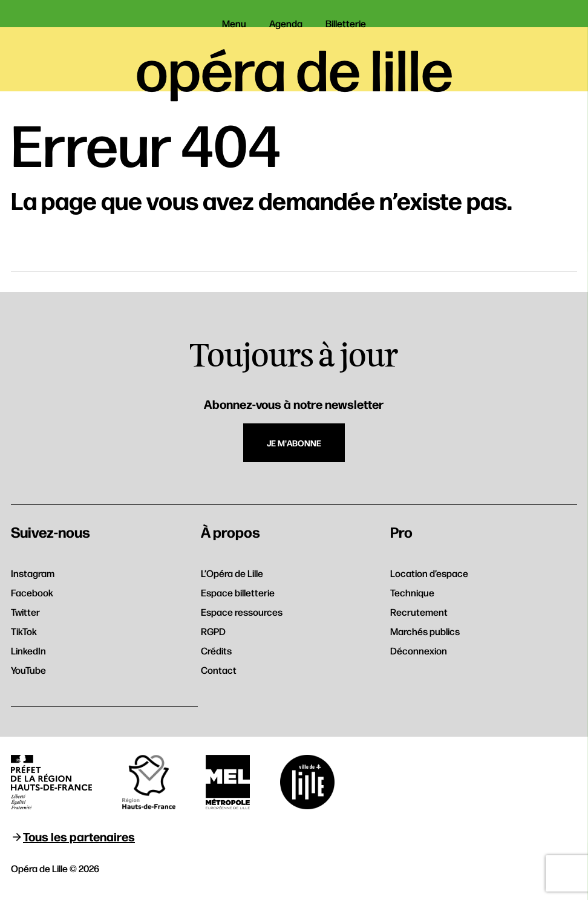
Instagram (33, 573)
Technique (412, 592)
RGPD (213, 631)
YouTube (28, 670)
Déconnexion (419, 651)
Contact (219, 670)
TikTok (24, 631)
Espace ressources (242, 612)
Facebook (32, 592)
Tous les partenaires (79, 836)
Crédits (216, 651)
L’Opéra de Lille (232, 573)
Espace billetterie (238, 592)
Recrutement (419, 612)
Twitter (25, 612)
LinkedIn (28, 651)
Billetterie (346, 23)
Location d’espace (429, 573)
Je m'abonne (294, 443)
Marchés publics (425, 631)
